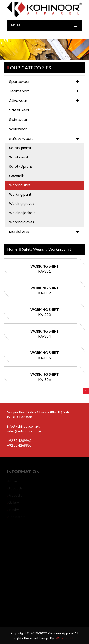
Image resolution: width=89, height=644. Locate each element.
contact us (16, 518)
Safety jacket (20, 148)
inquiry (13, 511)
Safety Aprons (21, 167)
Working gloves (22, 222)
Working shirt (20, 185)
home (12, 249)
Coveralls (17, 176)
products (15, 496)
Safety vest (19, 157)
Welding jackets (22, 213)
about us (15, 489)
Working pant (20, 194)
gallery (13, 504)
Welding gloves (22, 204)
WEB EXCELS (66, 638)
